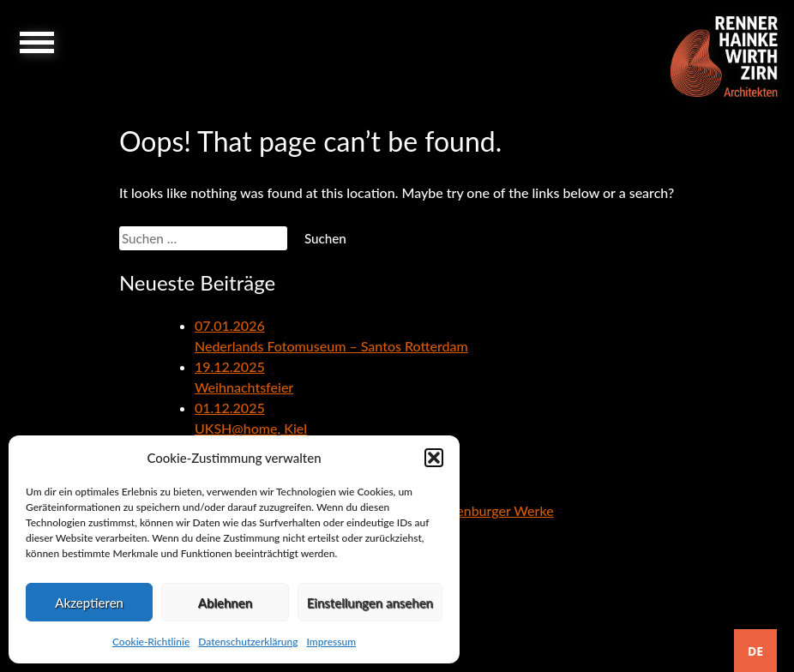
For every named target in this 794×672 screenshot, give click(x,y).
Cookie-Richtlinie (151, 642)
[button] (434, 458)
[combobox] (755, 651)
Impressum (331, 642)
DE (755, 651)
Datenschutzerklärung (248, 642)
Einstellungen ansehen (370, 603)
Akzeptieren (89, 603)
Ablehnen (225, 603)
